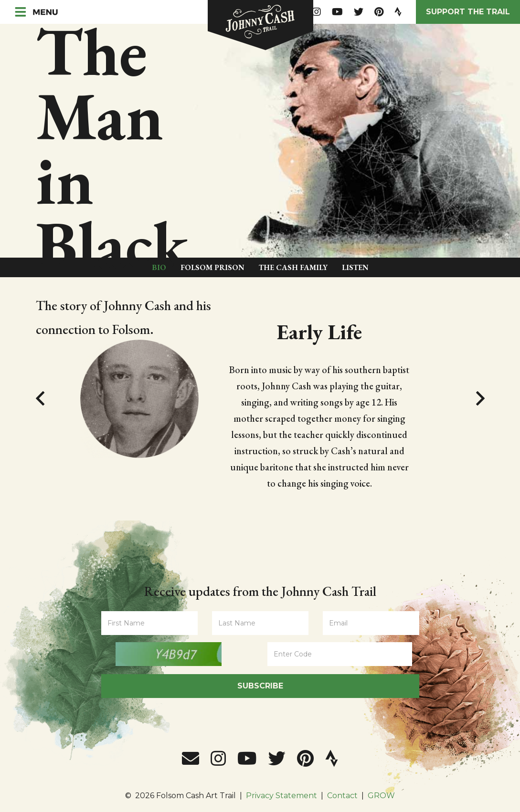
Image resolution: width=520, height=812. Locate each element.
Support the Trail (468, 12)
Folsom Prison (212, 267)
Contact (342, 796)
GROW (381, 796)
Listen (355, 267)
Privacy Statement (281, 796)
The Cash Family (293, 267)
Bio (159, 267)
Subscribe (260, 686)
